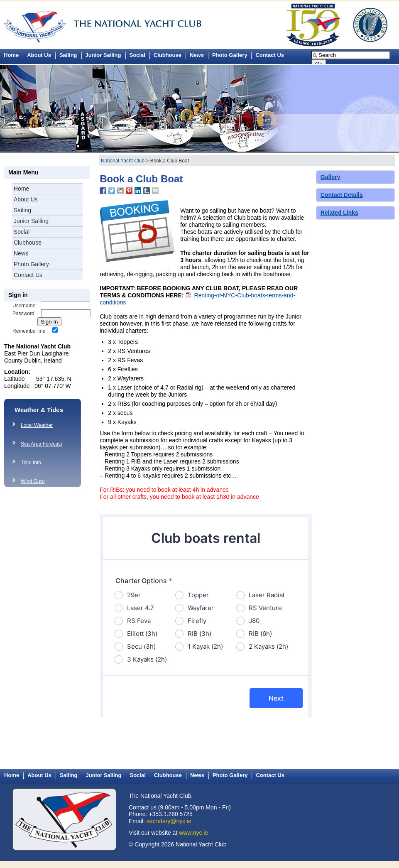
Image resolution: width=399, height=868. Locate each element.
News (197, 55)
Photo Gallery (230, 55)
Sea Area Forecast (41, 444)
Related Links (339, 213)
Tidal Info (31, 463)
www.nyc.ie (193, 833)
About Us (39, 55)
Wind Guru (33, 481)
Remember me (29, 331)
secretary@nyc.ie (169, 821)
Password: (24, 314)
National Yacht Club (123, 161)
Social (137, 55)
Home (21, 189)
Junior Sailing (103, 55)
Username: (25, 306)
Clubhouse (168, 55)
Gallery (330, 177)
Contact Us (270, 55)
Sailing (68, 55)
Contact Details (342, 195)
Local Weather (37, 425)
